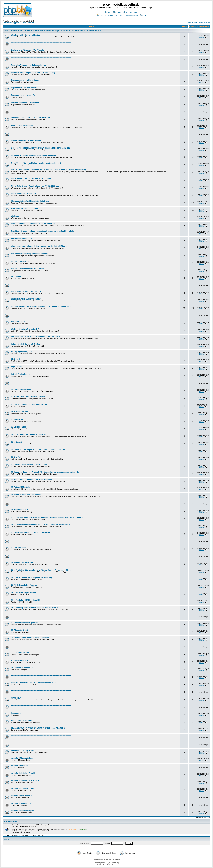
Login (143, 15)
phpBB (102, 863)
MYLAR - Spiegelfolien (21, 261)
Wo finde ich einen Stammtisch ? (25, 329)
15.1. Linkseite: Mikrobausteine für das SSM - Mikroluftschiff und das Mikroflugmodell (47, 517)
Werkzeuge (16, 216)
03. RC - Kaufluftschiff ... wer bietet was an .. (30, 404)
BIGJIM (202, 37)
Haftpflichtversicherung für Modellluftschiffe (30, 254)
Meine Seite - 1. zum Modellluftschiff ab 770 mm (31, 178)
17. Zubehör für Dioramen (22, 562)
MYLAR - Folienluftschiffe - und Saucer (28, 269)
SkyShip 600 (16, 367)
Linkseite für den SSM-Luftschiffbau (26, 299)
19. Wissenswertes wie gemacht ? (25, 623)
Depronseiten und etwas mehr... (24, 88)
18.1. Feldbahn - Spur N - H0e (23, 593)
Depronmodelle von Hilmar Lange (25, 80)
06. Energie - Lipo (18, 427)
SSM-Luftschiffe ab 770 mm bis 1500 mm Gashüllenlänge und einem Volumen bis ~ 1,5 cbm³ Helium (53, 31)
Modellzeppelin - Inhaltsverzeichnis (26, 140)
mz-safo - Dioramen (19, 766)
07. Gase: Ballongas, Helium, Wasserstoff (29, 434)
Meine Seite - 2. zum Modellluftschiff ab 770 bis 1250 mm (35, 186)
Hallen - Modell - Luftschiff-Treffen (25, 344)
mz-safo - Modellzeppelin (22, 796)
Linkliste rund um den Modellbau (25, 103)
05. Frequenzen (18, 419)
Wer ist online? (11, 821)
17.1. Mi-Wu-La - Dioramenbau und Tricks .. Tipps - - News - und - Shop (41, 570)
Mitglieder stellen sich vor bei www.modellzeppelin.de (34, 155)
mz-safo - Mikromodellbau (22, 758)
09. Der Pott (16, 457)
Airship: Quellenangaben (22, 352)
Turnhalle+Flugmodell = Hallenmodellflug (28, 65)
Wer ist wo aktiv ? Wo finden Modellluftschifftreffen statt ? (36, 337)
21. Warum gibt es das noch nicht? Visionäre (30, 638)
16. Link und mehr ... (20, 547)
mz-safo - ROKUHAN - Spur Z (23, 788)
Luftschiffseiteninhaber (21, 374)
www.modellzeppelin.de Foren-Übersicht (19, 23)
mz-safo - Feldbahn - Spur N (23, 773)
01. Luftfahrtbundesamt (21, 389)
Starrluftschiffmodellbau (21, 239)
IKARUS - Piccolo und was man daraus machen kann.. (34, 683)
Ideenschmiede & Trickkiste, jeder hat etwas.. (30, 201)
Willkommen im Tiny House (23, 751)
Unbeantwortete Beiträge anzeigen (199, 23)
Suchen (117, 12)
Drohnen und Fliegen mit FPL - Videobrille (29, 50)
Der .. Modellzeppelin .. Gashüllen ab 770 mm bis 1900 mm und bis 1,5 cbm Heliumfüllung (49, 170)
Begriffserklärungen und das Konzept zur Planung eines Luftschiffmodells (42, 231)
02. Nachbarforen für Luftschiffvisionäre (28, 397)
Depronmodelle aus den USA (23, 95)
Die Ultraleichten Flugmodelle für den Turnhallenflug (33, 73)
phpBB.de (114, 864)
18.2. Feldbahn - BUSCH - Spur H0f (26, 600)
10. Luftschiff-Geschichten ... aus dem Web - (30, 465)
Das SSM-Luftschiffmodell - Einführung (28, 291)
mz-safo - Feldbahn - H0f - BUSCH (25, 781)
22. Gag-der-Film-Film (20, 653)
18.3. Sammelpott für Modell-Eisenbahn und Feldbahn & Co (36, 608)
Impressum (16, 713)
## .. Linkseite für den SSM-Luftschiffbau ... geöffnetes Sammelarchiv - (41, 306)
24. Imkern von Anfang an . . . (23, 668)
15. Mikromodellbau (19, 510)
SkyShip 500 (16, 359)
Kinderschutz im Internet (22, 721)
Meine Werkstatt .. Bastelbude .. (24, 194)
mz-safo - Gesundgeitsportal (23, 811)
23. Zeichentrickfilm (19, 660)
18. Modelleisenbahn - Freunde (24, 585)
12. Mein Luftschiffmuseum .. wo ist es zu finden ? (32, 480)
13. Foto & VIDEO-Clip (20, 487)
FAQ (108, 12)
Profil (100, 15)
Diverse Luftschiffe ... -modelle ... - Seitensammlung (33, 224)
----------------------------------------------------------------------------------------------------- (41, 43)
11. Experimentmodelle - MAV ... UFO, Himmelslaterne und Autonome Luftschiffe (45, 472)
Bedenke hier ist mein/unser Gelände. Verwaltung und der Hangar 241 (40, 148)
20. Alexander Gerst (19, 630)
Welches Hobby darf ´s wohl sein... (26, 35)
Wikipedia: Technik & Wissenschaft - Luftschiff (31, 118)
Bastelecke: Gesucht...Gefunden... (25, 209)
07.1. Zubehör (17, 442)
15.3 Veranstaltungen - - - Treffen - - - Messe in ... (31, 532)
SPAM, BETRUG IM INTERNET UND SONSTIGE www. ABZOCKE (38, 728)
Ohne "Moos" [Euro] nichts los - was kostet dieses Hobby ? (36, 163)
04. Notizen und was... (20, 412)
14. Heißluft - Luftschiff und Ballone (26, 495)
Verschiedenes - (18, 322)
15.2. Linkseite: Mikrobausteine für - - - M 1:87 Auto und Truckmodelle (40, 525)
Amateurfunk (17, 698)
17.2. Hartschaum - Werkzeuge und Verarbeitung (31, 577)
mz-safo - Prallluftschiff (21, 803)
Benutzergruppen (130, 12)
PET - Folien (16, 276)
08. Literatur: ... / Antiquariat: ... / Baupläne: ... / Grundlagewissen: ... (40, 449)
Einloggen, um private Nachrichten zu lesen (121, 15)
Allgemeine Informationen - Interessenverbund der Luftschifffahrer (39, 246)
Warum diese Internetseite (22, 125)
